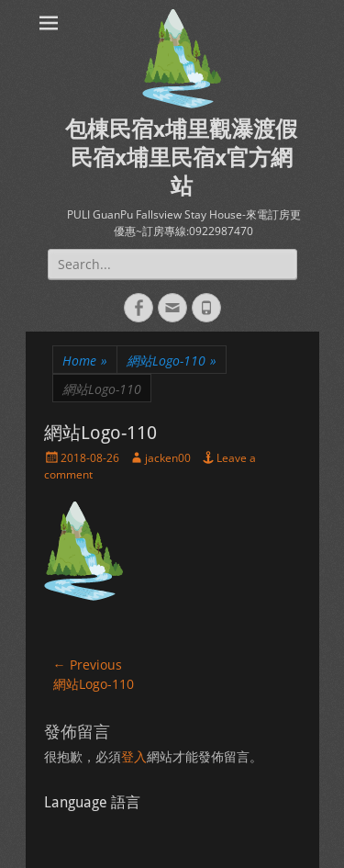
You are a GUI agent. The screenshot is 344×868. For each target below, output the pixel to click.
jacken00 (168, 458)
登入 (134, 756)
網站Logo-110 (172, 361)
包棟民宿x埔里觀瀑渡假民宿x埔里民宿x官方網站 (181, 158)
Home (85, 361)
